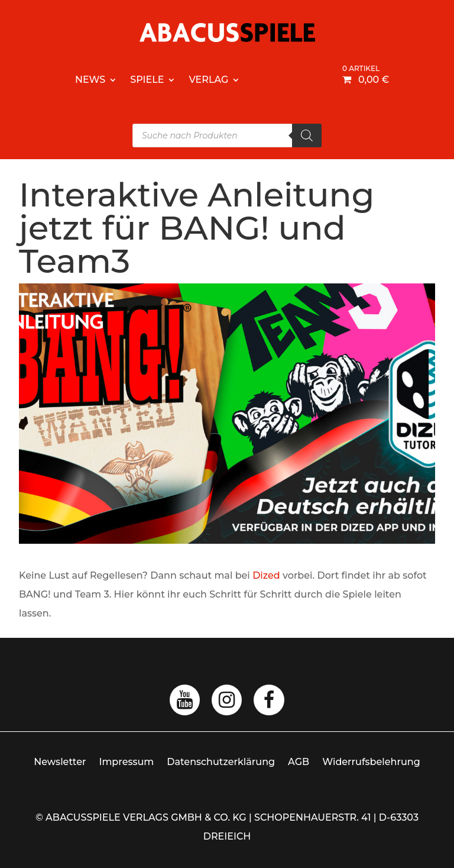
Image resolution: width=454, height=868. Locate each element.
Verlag (208, 80)
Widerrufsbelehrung (371, 762)
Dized (266, 575)
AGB (299, 762)
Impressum (127, 762)
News (90, 80)
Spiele (147, 80)
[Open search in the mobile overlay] (227, 135)
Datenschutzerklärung (221, 762)
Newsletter (60, 762)
